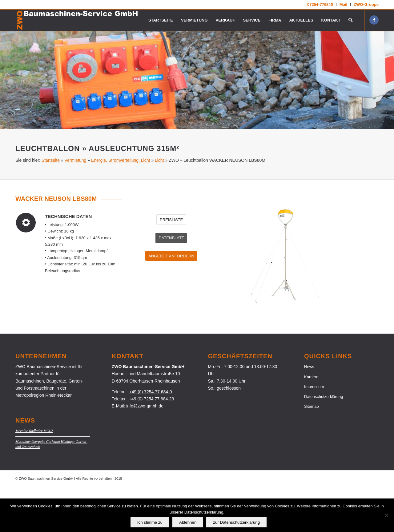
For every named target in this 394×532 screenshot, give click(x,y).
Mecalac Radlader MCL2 (34, 476)
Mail (343, 4)
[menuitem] (320, 5)
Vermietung (76, 205)
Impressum (314, 432)
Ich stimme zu (150, 522)
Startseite (51, 205)
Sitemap (312, 452)
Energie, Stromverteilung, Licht (121, 205)
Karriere (311, 422)
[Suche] (350, 20)
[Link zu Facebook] (374, 20)
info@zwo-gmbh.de (145, 451)
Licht (159, 205)
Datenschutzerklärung (324, 442)
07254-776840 (320, 4)
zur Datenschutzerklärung (236, 522)
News (309, 412)
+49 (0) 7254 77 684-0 (151, 437)
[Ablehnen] (386, 515)
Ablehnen (188, 522)
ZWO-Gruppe (366, 4)
